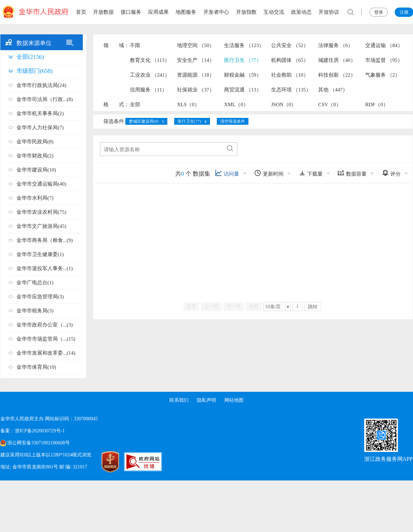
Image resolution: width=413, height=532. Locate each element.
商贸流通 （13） (243, 90)
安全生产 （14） (196, 60)
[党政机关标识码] (103, 462)
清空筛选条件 (233, 121)
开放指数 (246, 12)
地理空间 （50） (196, 45)
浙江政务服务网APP (388, 459)
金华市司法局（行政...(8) (45, 99)
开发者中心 (216, 12)
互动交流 (274, 12)
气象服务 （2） (383, 75)
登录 (379, 12)
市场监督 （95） (384, 60)
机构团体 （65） (290, 60)
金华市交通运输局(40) (41, 184)
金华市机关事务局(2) (40, 113)
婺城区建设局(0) (144, 121)
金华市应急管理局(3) (40, 297)
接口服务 (131, 12)
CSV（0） (330, 104)
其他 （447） (333, 90)
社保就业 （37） (196, 90)
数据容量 (352, 173)
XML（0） (236, 104)
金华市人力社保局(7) (40, 128)
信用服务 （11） (148, 90)
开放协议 (329, 12)
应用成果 (158, 12)
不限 (135, 45)
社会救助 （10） (290, 75)
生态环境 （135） (291, 90)
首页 (81, 12)
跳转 (313, 307)
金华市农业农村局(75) (41, 212)
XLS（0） (188, 104)
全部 (135, 104)
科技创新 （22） (337, 75)
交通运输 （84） (384, 45)
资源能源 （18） (196, 75)
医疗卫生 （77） (243, 60)
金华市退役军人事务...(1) (45, 268)
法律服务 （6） (336, 45)
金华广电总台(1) (35, 282)
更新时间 (269, 173)
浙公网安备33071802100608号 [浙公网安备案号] (38, 443)
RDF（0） (377, 104)
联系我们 (179, 400)
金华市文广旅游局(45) (41, 226)
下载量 (311, 173)
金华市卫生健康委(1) (40, 254)
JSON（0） (284, 104)
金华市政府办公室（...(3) (45, 325)
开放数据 (103, 12)
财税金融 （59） (243, 75)
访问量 (227, 173)
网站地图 (234, 400)
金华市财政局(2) (35, 156)
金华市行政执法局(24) (41, 85)
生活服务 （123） (244, 45)
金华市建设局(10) (36, 170)
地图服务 (186, 12)
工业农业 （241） (150, 75)
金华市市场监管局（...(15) (46, 339)
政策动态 (301, 12)
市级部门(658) (35, 71)
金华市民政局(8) (35, 142)
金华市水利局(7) (35, 198)
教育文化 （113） (150, 60)
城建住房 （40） (337, 60)
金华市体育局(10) (36, 367)
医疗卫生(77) (189, 121)
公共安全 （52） (290, 45)
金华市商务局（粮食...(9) (45, 240)
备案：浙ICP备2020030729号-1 (32, 431)
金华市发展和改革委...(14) (46, 353)
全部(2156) (30, 57)
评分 (391, 173)
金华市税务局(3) (35, 311)
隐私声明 (206, 400)
